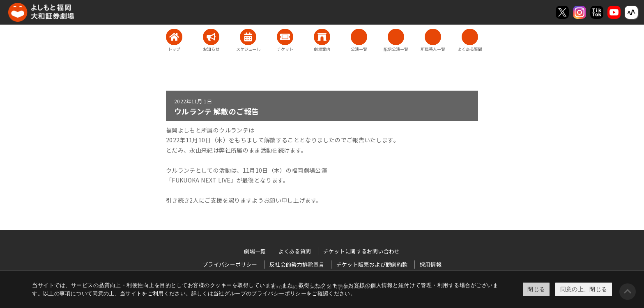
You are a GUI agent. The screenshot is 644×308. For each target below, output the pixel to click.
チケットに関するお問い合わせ (362, 251)
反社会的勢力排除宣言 (297, 264)
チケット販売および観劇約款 (372, 264)
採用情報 (431, 264)
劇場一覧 (255, 251)
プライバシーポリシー (279, 293)
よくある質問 (294, 251)
